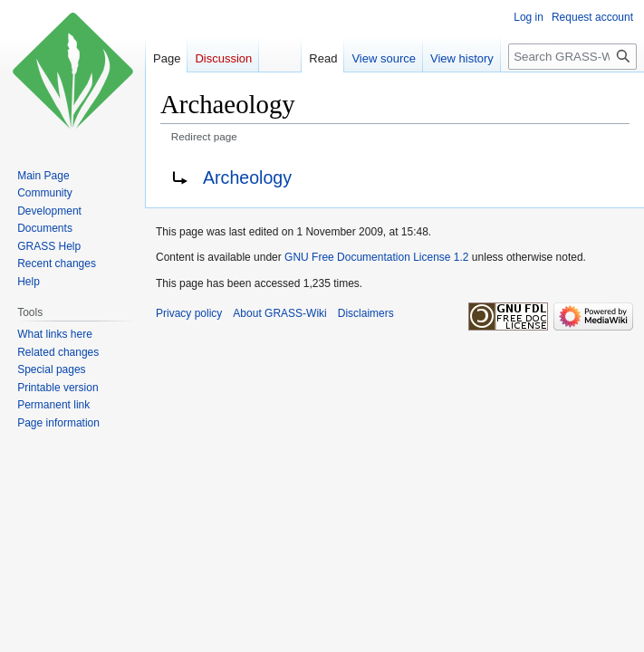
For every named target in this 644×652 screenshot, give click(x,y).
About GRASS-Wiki (279, 313)
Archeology (247, 177)
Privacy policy (189, 313)
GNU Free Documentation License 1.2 (376, 257)
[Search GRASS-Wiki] (572, 57)
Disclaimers (366, 313)
